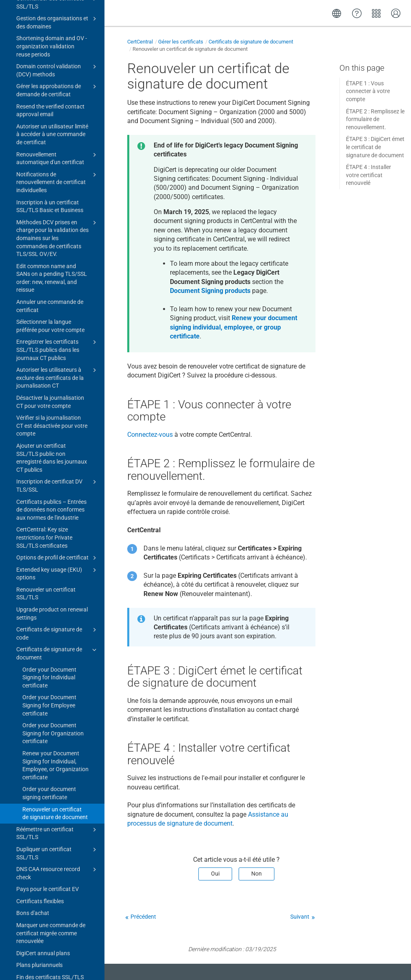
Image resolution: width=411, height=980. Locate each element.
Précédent (143, 917)
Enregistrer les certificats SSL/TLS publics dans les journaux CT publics (58, 70)
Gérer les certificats (181, 42)
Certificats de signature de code (58, 354)
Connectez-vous (150, 435)
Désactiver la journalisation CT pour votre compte (50, 123)
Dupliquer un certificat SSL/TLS (58, 574)
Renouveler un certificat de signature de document (55, 535)
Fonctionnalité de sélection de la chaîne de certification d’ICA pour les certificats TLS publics (58, 758)
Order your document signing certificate (49, 514)
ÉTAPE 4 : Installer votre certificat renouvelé (369, 175)
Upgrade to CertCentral (54, 952)
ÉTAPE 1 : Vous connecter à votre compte (368, 91)
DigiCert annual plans (43, 674)
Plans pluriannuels (39, 686)
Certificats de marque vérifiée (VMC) (58, 830)
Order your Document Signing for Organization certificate (53, 454)
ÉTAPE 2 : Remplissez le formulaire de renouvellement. (375, 119)
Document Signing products (210, 291)
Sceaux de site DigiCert (58, 803)
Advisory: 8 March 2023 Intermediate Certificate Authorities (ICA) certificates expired (52, 882)
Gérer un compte (54, 939)
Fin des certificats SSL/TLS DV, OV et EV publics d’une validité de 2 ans (50, 706)
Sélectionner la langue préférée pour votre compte (50, 47)
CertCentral (140, 42)
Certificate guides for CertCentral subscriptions (58, 910)
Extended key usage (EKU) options (58, 295)
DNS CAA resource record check (58, 594)
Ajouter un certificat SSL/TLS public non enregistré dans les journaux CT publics (52, 179)
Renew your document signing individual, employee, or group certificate (234, 327)
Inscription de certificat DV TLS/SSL (58, 206)
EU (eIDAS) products (58, 847)
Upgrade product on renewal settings (52, 335)
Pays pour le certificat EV (48, 610)
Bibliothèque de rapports (58, 815)
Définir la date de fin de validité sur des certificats (48, 786)
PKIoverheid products (58, 859)
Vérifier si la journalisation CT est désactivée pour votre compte (52, 147)
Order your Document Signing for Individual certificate (49, 399)
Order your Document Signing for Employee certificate (49, 426)
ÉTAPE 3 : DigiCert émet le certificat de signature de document (375, 147)
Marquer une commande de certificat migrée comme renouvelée (51, 654)
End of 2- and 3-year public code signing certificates (50, 731)
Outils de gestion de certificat (54, 927)
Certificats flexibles (40, 622)
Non (257, 874)
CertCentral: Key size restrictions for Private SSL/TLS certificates (44, 259)
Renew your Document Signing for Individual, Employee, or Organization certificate (55, 487)
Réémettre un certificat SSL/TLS (58, 554)
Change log (24, 965)
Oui (215, 874)
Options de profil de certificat (58, 279)
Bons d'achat (33, 634)
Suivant (300, 917)
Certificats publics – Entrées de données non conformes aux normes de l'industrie (51, 231)
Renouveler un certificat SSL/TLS (46, 315)
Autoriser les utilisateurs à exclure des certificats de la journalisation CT (58, 99)
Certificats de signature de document (58, 374)
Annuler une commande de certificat (50, 27)
